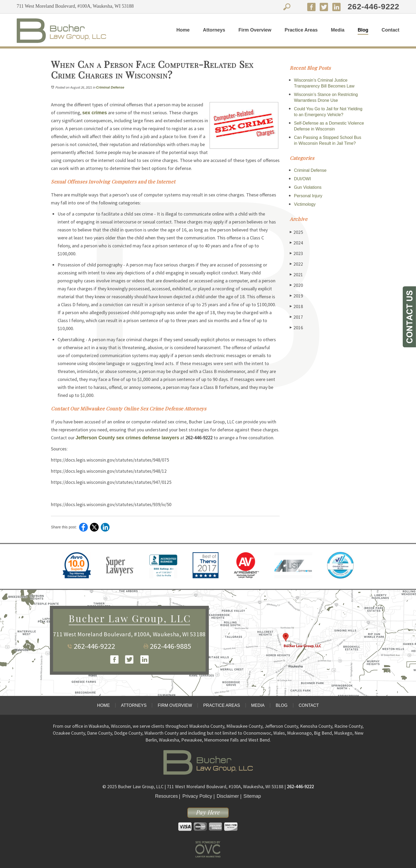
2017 (296, 317)
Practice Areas (301, 30)
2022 (296, 264)
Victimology (305, 204)
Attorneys (214, 30)
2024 (296, 243)
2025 (296, 232)
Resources (166, 796)
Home (183, 30)
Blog (363, 30)
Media (338, 30)
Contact (390, 30)
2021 (296, 275)
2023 (296, 253)
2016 (296, 328)
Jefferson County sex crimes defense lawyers (127, 438)
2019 (296, 296)
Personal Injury (308, 196)
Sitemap (252, 796)
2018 (296, 306)
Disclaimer (228, 796)
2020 (296, 285)
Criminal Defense (110, 87)
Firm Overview (255, 30)
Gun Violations (308, 187)
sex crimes (95, 113)
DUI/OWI (302, 179)
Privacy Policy (197, 796)
